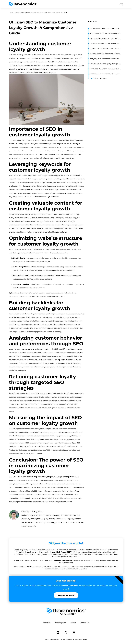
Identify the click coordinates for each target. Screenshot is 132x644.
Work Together (60, 623)
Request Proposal (66, 595)
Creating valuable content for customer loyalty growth (105, 44)
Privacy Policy (50, 640)
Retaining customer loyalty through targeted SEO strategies (105, 64)
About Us (47, 623)
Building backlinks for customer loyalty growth (105, 54)
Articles (73, 623)
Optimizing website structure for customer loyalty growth (105, 49)
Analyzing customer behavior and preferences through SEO (105, 59)
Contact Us (85, 623)
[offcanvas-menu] (121, 4)
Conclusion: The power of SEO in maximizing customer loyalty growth (105, 74)
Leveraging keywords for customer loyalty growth (105, 38)
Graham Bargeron (100, 78)
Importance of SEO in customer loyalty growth (105, 33)
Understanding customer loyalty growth (105, 28)
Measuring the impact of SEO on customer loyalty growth (105, 69)
